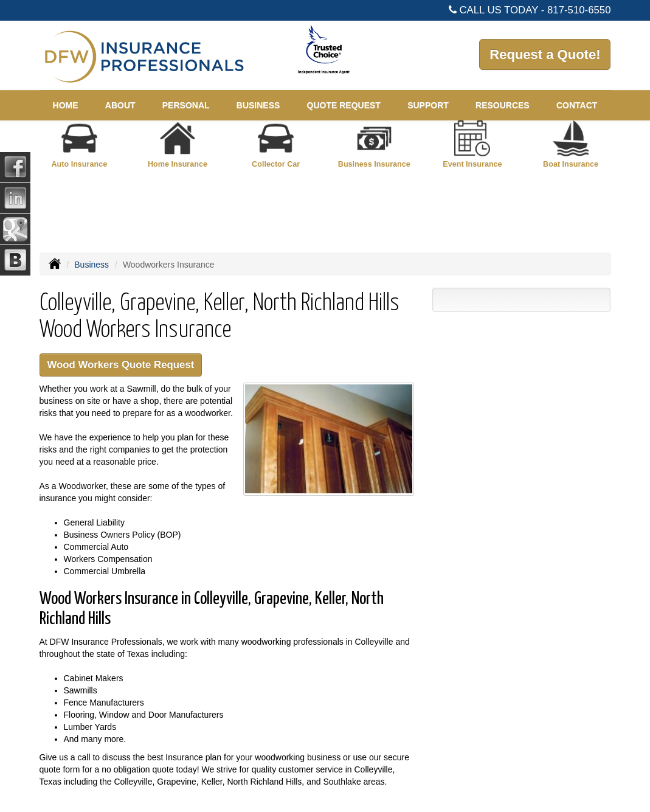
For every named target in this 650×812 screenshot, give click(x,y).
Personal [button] (186, 105)
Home (66, 105)
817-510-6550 (579, 10)
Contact (577, 105)
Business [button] (258, 105)
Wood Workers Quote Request (121, 365)
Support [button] (428, 105)
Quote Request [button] (344, 105)
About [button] (120, 105)
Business (92, 265)
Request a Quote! (545, 54)
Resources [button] (503, 105)
